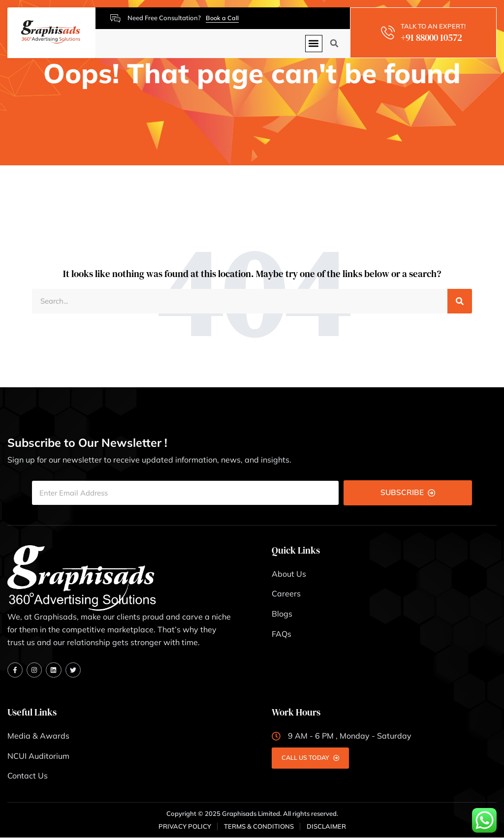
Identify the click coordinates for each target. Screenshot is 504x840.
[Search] (460, 302)
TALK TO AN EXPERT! (435, 26)
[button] (314, 44)
